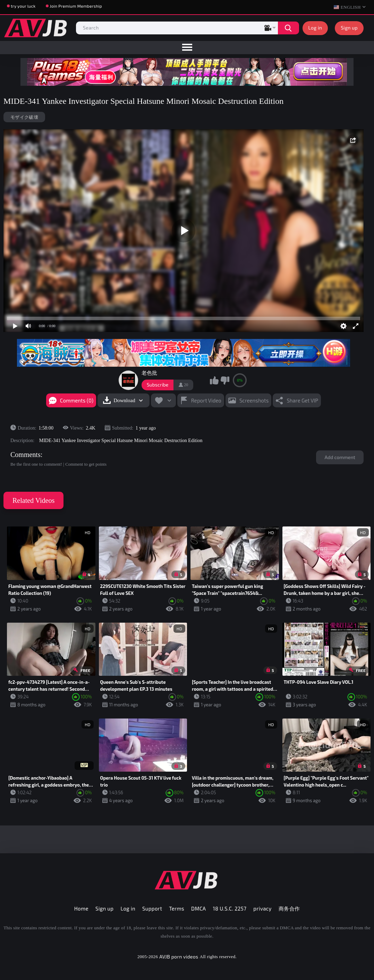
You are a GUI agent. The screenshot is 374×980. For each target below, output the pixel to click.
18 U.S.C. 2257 (230, 908)
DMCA (199, 908)
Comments (25, 455)
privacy (262, 908)
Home (81, 908)
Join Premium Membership (76, 6)
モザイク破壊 (24, 117)
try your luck (23, 6)
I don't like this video (225, 380)
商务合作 (289, 908)
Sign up (349, 28)
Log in (315, 28)
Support (152, 908)
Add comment (340, 457)
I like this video (214, 380)
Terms (177, 908)
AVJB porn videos (179, 957)
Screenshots (254, 400)
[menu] (187, 48)
